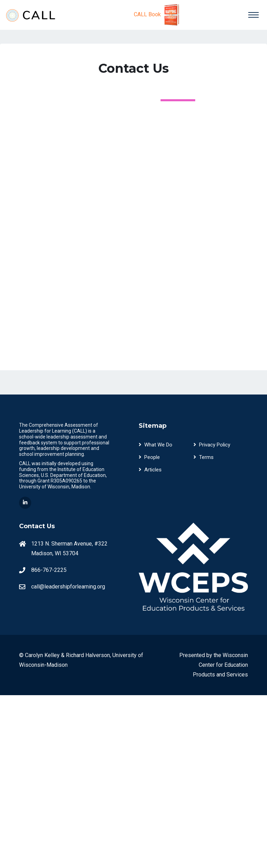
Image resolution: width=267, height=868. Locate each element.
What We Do (156, 445)
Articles (150, 470)
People (149, 457)
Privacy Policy (212, 445)
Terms (204, 457)
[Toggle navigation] (253, 15)
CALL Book (158, 15)
